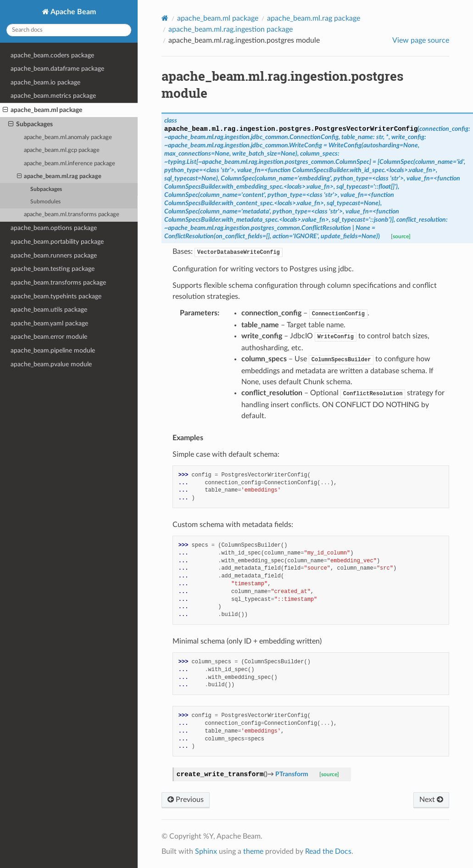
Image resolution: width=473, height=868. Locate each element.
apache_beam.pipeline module (53, 350)
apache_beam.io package (45, 82)
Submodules (45, 202)
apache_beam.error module (49, 337)
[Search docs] (69, 30)
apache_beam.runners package (54, 255)
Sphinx (206, 851)
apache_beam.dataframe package (57, 69)
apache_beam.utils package (49, 310)
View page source (421, 40)
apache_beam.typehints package (56, 296)
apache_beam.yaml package (49, 323)
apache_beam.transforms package (58, 283)
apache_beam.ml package (42, 110)
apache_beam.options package (54, 228)
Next (431, 800)
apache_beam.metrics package (53, 96)
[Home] (165, 18)
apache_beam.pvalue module (51, 364)
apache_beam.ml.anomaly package (68, 137)
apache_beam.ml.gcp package (62, 150)
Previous (186, 800)
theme (253, 851)
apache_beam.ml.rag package (59, 177)
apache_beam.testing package (53, 269)
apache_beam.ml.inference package (70, 164)
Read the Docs (328, 851)
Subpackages (31, 124)
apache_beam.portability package (57, 242)
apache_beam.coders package (52, 55)
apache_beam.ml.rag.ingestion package (231, 29)
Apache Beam (72, 12)
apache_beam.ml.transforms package (72, 215)
